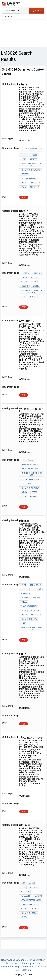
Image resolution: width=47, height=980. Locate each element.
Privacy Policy (37, 960)
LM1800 (24, 602)
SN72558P (35, 183)
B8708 (34, 492)
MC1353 (24, 909)
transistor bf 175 (29, 619)
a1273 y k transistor (30, 479)
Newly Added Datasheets (14, 960)
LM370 (23, 187)
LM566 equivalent (29, 178)
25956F (23, 155)
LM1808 (36, 598)
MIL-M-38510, (36, 585)
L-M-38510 (25, 598)
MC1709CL (25, 892)
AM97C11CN (26, 484)
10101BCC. (37, 589)
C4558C (24, 282)
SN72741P (34, 187)
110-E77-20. (25, 273)
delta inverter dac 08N (31, 900)
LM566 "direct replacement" (32, 165)
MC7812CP (35, 610)
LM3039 (24, 183)
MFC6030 (24, 174)
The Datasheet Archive (11, 4)
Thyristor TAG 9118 (29, 469)
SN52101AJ (36, 615)
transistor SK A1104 (30, 488)
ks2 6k (23, 610)
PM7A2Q (24, 492)
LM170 (23, 623)
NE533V (36, 286)
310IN (23, 887)
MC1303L (34, 159)
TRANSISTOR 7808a (29, 913)
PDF (23, 197)
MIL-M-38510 (26, 593)
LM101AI (38, 896)
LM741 (23, 585)
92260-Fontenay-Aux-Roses (31, 150)
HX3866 (34, 155)
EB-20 (23, 883)
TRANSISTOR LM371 (29, 606)
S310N (32, 883)
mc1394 (24, 917)
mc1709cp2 (26, 896)
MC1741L (35, 278)
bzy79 (23, 496)
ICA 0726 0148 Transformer (31, 474)
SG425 (34, 282)
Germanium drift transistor (31, 629)
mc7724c (24, 286)
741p (23, 297)
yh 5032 (33, 496)
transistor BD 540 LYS (30, 170)
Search (36, 11)
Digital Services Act (26, 967)
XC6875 (24, 278)
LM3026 (24, 615)
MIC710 (37, 273)
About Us (26, 970)
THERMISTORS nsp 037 (30, 465)
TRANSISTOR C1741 (29, 904)
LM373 (23, 159)
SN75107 (33, 297)
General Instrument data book (31, 291)
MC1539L (35, 909)
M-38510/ (24, 589)
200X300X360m (27, 460)
